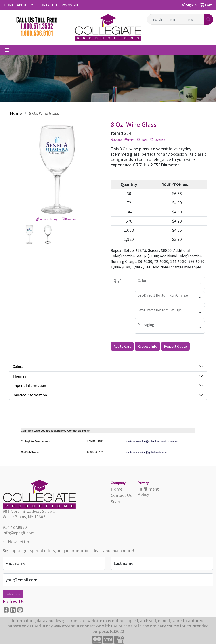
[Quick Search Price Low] (177, 19)
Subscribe (13, 594)
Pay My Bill (70, 5)
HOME (9, 5)
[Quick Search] (157, 19)
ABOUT (23, 5)
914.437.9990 (15, 527)
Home (117, 489)
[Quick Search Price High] (195, 19)
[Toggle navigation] (7, 50)
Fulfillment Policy (148, 492)
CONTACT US (49, 5)
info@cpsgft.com (19, 533)
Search (117, 501)
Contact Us (121, 495)
